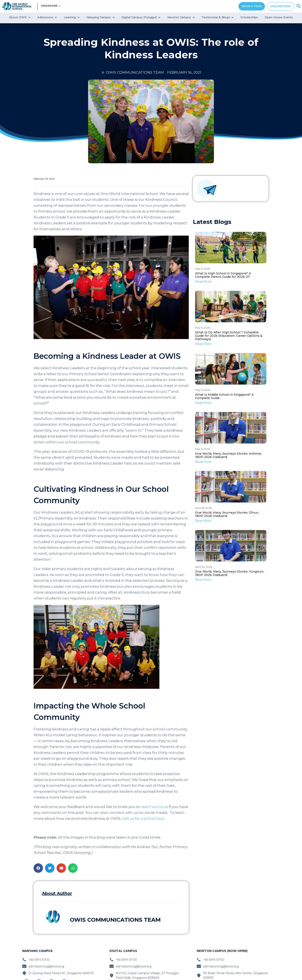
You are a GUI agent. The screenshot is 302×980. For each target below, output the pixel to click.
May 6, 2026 (202, 269)
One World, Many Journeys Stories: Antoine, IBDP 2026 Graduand (228, 455)
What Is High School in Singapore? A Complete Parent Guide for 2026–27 (223, 275)
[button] (38, 868)
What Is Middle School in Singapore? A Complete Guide (224, 396)
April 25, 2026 (203, 508)
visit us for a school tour (143, 818)
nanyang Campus (37, 951)
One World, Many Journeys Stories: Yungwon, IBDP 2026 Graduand (230, 573)
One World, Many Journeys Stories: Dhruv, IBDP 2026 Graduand (227, 514)
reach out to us (154, 807)
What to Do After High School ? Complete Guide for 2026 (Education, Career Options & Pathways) (229, 336)
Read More (203, 282)
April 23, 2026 (204, 567)
